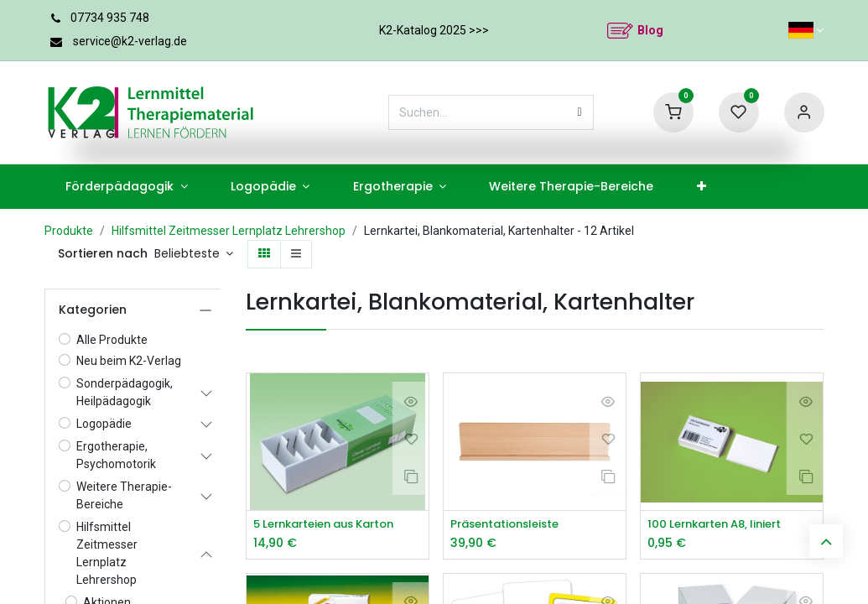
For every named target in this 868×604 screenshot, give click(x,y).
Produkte (69, 231)
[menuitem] (127, 187)
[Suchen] (580, 112)
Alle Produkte (112, 340)
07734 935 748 (110, 18)
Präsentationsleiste (509, 525)
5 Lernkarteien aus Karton (332, 525)
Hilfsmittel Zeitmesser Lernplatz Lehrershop (229, 231)
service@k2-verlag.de (130, 41)
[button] (194, 254)
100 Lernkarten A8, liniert (721, 525)
